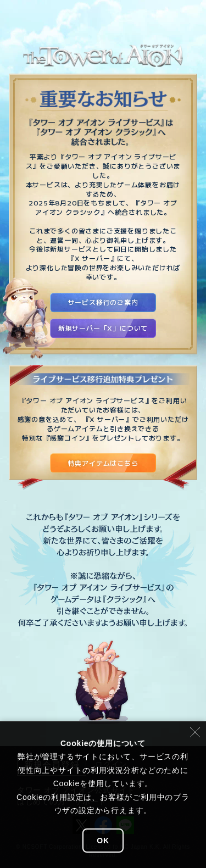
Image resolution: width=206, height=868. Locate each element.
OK (103, 841)
